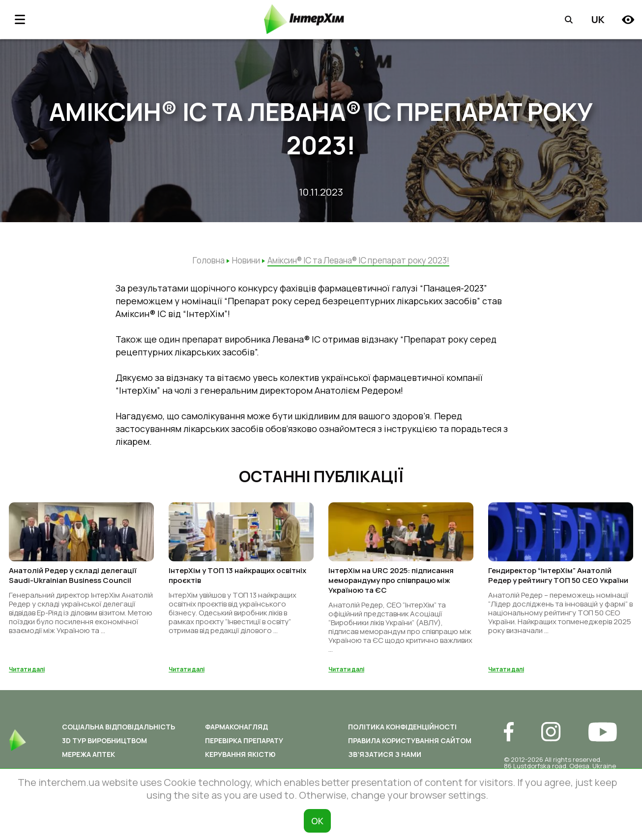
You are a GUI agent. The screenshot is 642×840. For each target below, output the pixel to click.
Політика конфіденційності (402, 733)
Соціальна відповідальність (118, 733)
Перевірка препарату (244, 747)
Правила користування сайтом (410, 747)
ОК (317, 821)
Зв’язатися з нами (385, 761)
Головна (209, 260)
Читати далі (27, 676)
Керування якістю (240, 761)
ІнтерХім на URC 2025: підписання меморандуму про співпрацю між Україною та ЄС (391, 587)
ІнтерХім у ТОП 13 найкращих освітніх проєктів (237, 582)
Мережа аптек (88, 761)
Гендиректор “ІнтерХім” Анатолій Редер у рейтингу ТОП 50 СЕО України (558, 582)
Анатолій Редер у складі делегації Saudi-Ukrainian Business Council (73, 582)
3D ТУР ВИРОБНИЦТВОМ (104, 747)
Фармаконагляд (236, 733)
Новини (246, 260)
